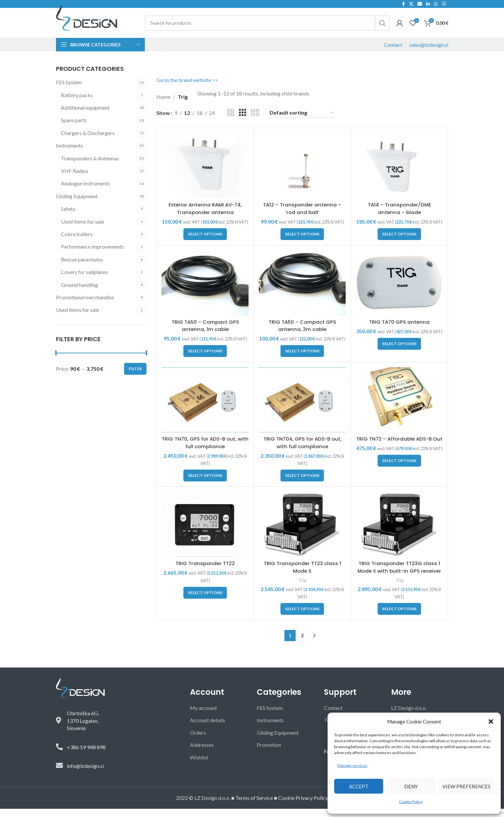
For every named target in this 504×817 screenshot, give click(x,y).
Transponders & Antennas (90, 166)
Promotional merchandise (85, 305)
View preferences (466, 786)
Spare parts (74, 128)
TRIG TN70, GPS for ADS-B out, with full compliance (205, 451)
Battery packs (77, 103)
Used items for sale (82, 229)
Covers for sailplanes (84, 280)
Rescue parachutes (82, 268)
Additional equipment (85, 116)
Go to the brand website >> (187, 88)
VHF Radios (75, 179)
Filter (135, 377)
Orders (198, 741)
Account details (208, 728)
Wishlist (199, 765)
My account (203, 716)
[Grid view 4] (255, 121)
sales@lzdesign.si (429, 53)
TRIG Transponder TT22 (205, 572)
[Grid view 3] (243, 121)
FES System (69, 90)
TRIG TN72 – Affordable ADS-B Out (399, 451)
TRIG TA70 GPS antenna (399, 330)
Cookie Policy (411, 802)
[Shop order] (302, 121)
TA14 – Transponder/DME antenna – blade (399, 217)
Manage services (352, 765)
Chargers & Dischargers (88, 141)
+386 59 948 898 (86, 755)
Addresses (202, 753)
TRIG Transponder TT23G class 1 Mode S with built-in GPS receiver (399, 579)
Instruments (69, 154)
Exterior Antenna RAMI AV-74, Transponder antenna (205, 217)
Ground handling (80, 293)
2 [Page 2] (302, 644)
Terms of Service (254, 806)
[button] (491, 722)
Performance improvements (93, 255)
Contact (393, 53)
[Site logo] (87, 21)
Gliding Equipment (77, 204)
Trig (302, 588)
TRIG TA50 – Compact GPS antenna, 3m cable (302, 334)
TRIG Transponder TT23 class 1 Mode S (302, 575)
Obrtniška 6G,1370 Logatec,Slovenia (83, 729)
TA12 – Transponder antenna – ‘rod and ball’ (302, 217)
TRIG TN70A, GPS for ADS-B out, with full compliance (302, 451)
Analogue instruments (85, 191)
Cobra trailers (77, 242)
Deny (411, 786)
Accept (359, 786)
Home (163, 105)
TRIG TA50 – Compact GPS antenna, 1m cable (205, 334)
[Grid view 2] (231, 121)
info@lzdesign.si (85, 774)
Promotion (269, 753)
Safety (68, 217)
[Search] (267, 27)
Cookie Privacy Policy (303, 806)
